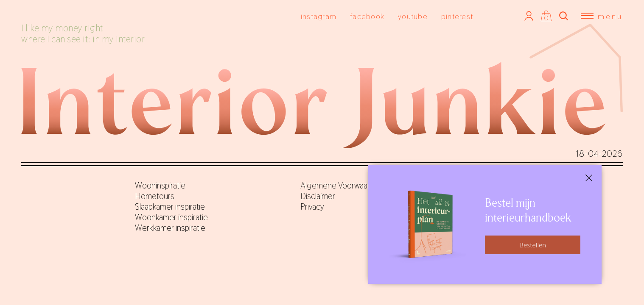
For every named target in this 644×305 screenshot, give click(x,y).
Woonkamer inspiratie (171, 217)
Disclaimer (318, 196)
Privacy (312, 207)
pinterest (457, 16)
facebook (367, 16)
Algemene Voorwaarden (342, 186)
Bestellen (533, 245)
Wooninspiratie (160, 186)
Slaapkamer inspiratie (170, 207)
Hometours (155, 196)
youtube (413, 16)
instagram (319, 16)
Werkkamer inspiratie (170, 228)
